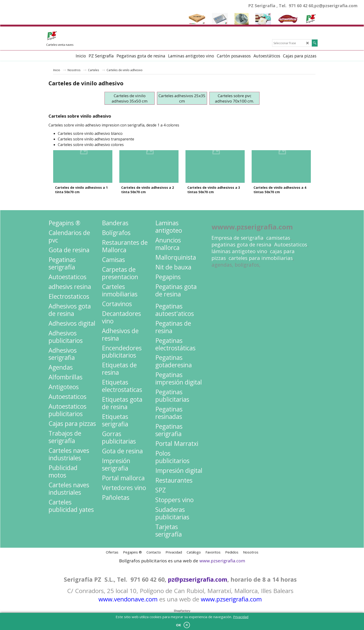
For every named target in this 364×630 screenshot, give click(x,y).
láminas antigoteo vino (239, 246)
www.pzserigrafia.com (222, 556)
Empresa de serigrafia (237, 233)
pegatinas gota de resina (241, 240)
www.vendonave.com (128, 594)
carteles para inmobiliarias (261, 253)
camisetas (278, 233)
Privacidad (241, 617)
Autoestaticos (291, 240)
